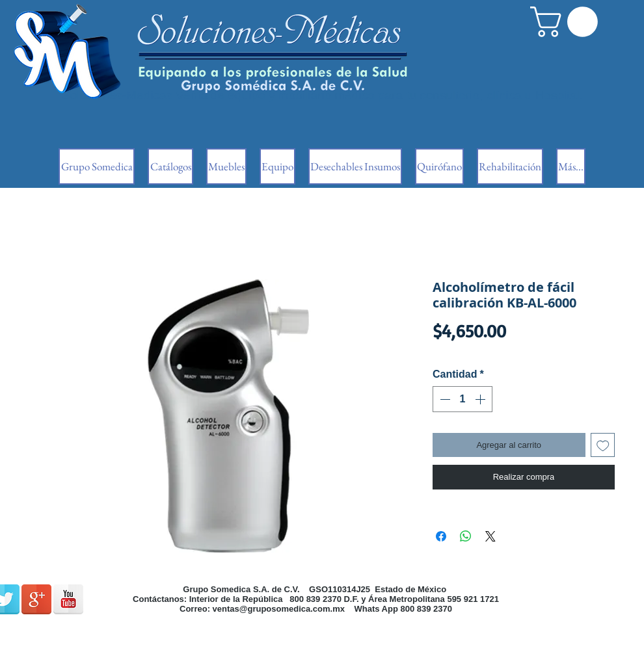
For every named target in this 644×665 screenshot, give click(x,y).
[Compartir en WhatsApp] (466, 536)
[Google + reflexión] (36, 599)
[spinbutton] (463, 399)
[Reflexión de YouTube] (68, 599)
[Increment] (481, 399)
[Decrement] (444, 399)
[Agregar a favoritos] (603, 445)
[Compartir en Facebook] (441, 536)
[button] (568, 22)
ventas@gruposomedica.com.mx (279, 609)
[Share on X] (490, 536)
